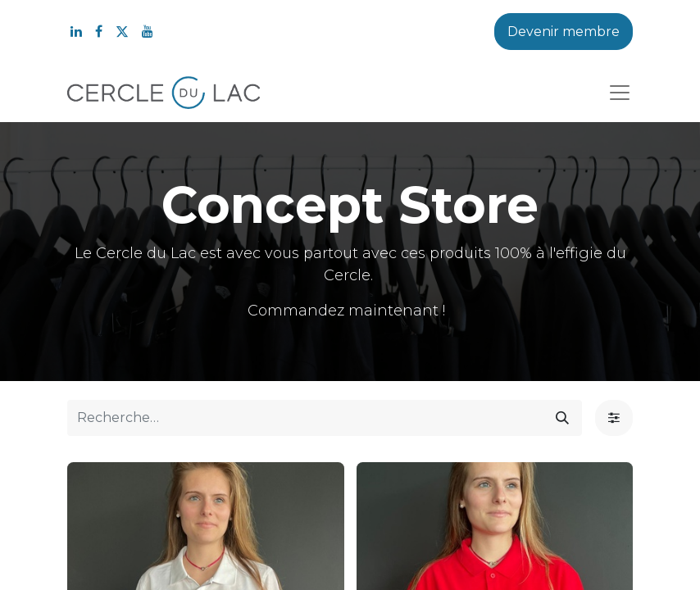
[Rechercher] (562, 418)
